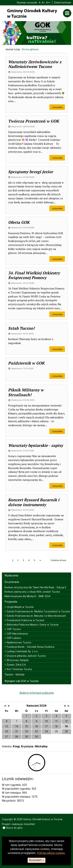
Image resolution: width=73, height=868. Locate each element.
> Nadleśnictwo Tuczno (18, 643)
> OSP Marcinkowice (16, 634)
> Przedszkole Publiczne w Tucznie (24, 620)
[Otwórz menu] (68, 13)
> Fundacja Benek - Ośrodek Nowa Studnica (29, 647)
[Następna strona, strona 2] (40, 560)
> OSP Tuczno (13, 629)
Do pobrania (12, 582)
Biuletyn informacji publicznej (37, 693)
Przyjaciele (11, 602)
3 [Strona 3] (23, 560)
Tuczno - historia (14, 674)
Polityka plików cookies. (51, 853)
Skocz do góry (13, 828)
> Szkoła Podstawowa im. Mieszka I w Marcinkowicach (35, 616)
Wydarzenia (11, 576)
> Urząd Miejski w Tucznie (19, 607)
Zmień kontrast (63, 3)
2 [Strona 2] (18, 560)
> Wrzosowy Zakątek (17, 660)
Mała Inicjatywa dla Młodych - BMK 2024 (27, 596)
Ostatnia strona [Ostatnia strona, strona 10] (58, 560)
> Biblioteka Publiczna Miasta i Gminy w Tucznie (31, 625)
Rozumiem (36, 860)
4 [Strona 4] (29, 560)
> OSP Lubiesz (13, 638)
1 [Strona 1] (13, 560)
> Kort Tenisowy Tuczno (18, 669)
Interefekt (29, 824)
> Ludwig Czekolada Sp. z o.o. (21, 651)
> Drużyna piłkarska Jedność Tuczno (25, 656)
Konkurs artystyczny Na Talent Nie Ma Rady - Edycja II (35, 587)
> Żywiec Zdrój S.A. (15, 665)
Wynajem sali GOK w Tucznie (22, 681)
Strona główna (30, 49)
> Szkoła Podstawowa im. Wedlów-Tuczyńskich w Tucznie (37, 611)
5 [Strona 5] (34, 560)
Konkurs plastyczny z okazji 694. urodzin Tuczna (32, 592)
